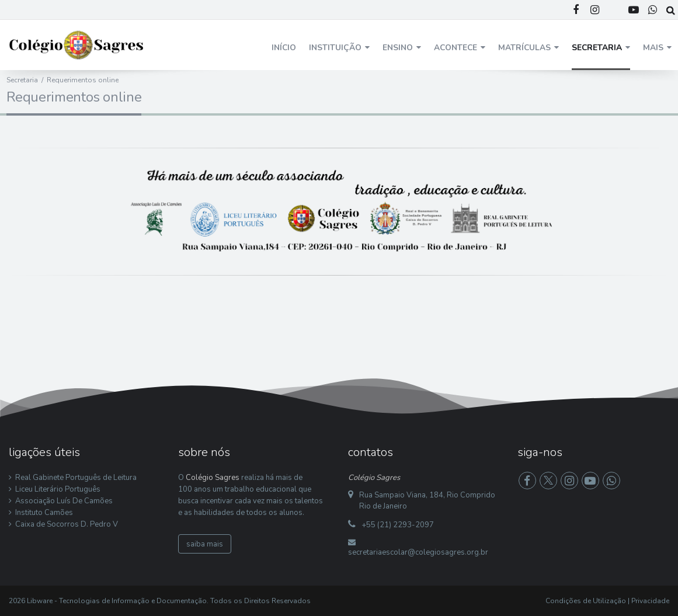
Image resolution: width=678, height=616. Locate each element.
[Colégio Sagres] (77, 44)
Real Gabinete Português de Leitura (76, 478)
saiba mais (205, 544)
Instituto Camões (44, 513)
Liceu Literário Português (58, 489)
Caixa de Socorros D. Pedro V (67, 524)
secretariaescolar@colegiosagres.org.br (418, 552)
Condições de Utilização (586, 601)
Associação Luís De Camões (64, 501)
